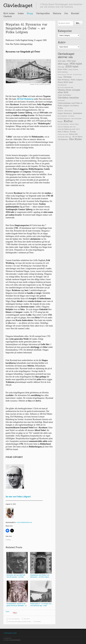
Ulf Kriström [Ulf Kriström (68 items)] (63, 139)
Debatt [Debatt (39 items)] (60, 77)
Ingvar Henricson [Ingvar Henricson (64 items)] (65, 113)
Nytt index (9, 14)
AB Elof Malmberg (25, 99)
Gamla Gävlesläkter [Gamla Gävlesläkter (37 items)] (64, 95)
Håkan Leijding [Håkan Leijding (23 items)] (69, 111)
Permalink (38, 622)
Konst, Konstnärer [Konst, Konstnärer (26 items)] (77, 119)
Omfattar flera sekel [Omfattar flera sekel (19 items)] (63, 134)
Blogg (30, 14)
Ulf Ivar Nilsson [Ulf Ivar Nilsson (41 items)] (77, 137)
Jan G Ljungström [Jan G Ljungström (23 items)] (62, 116)
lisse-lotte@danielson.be (25, 522)
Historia (57, 14)
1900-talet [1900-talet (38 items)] (61, 67)
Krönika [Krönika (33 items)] (60, 122)
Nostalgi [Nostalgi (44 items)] (73, 132)
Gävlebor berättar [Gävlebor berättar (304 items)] (68, 98)
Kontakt (75, 14)
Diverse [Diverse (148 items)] (67, 77)
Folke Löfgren (18, 622)
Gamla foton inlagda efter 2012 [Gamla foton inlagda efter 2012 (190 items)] (69, 91)
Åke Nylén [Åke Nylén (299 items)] (75, 139)
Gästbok (8, 16)
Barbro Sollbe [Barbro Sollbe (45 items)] (63, 69)
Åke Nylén (11, 622)
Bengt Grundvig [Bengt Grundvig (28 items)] (73, 70)
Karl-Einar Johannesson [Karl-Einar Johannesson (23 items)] (64, 119)
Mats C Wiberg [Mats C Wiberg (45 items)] (63, 132)
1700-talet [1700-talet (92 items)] (71, 61)
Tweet (7, 612)
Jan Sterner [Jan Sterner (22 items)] (71, 116)
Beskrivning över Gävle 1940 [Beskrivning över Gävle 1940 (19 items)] (65, 75)
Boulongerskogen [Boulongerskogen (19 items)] (78, 75)
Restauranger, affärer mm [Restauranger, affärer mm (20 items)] (64, 137)
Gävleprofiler (43, 14)
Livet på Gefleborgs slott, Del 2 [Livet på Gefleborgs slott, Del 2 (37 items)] (69, 129)
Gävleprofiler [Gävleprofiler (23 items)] (61, 101)
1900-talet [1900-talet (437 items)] (76, 64)
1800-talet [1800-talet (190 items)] (63, 64)
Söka (79, 23)
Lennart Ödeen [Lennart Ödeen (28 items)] (74, 124)
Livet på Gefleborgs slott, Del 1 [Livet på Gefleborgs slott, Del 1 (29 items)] (67, 127)
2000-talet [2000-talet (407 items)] (72, 67)
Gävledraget (18, 6)
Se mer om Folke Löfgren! (18, 497)
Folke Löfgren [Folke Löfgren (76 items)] (77, 80)
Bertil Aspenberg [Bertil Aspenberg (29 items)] (63, 72)
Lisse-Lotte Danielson (14, 619)
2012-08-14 (27, 619)
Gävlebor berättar (27, 622)
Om (66, 14)
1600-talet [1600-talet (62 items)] (62, 61)
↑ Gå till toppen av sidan (10, 633)
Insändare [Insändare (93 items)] (78, 113)
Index (21, 14)
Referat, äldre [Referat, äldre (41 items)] (73, 134)
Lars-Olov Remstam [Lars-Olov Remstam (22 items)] (63, 124)
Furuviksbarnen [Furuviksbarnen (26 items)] (62, 85)
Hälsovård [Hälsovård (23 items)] (61, 111)
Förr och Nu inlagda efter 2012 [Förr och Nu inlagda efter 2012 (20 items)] (65, 87)
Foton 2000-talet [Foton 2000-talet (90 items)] (65, 82)
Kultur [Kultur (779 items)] (68, 121)
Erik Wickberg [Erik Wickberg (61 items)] (64, 80)
